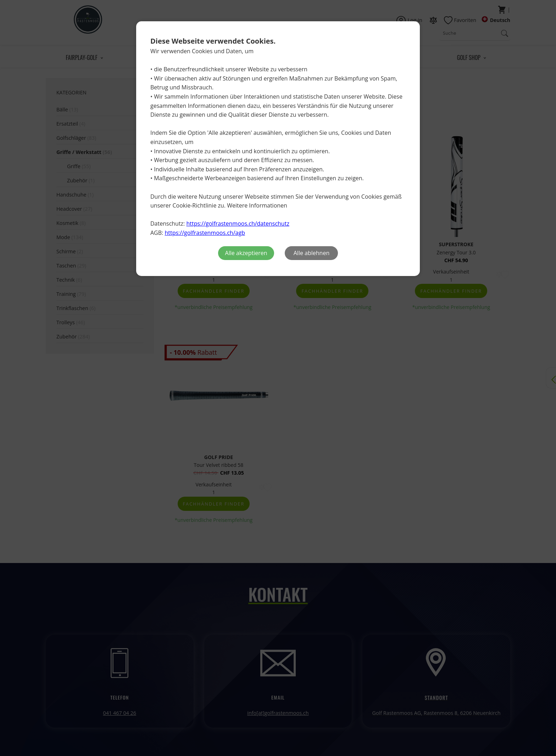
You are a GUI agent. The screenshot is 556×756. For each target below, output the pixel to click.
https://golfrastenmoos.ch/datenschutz (238, 224)
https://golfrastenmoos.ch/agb (205, 233)
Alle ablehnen (312, 253)
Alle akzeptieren (246, 253)
